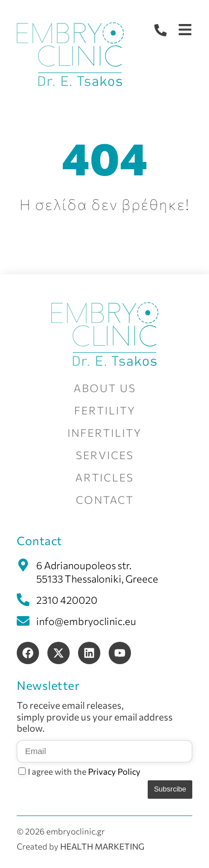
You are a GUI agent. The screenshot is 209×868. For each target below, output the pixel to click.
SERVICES (105, 455)
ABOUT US (105, 388)
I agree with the (84, 771)
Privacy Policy (114, 771)
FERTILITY (105, 410)
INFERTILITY (104, 433)
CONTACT (105, 500)
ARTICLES (104, 477)
